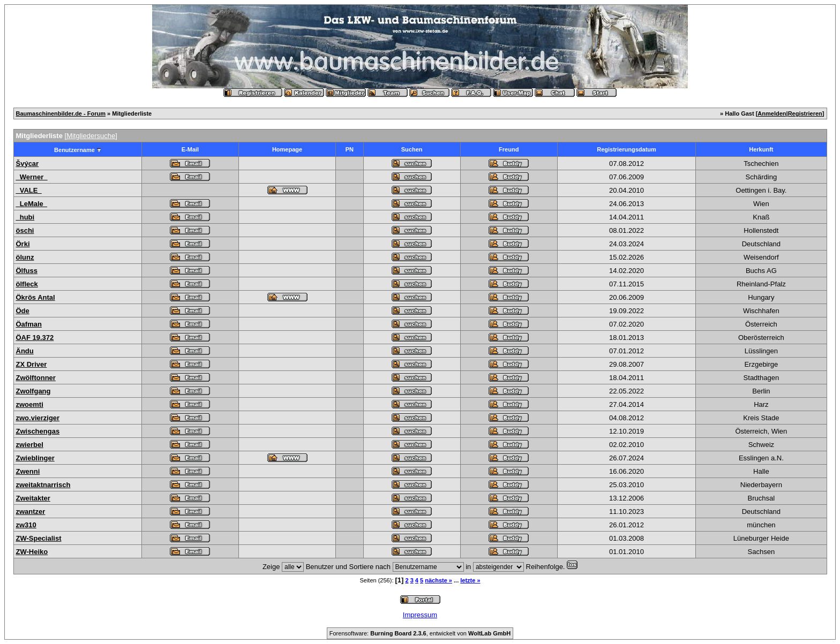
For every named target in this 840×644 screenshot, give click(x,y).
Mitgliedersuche (91, 136)
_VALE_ (29, 190)
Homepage (287, 149)
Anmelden (772, 113)
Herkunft (761, 149)
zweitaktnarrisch (43, 485)
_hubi (25, 217)
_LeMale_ (32, 204)
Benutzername (74, 150)
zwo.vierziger (38, 418)
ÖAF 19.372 (35, 338)
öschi (25, 230)
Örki (23, 244)
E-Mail (190, 149)
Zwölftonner (36, 378)
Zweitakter (33, 498)
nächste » (438, 580)
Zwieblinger (35, 458)
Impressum (420, 615)
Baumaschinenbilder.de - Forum (61, 113)
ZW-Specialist (39, 538)
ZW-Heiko (32, 552)
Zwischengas (38, 431)
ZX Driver (32, 364)
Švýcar (28, 164)
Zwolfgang (33, 391)
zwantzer (31, 512)
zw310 (26, 525)
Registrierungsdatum (627, 149)
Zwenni (28, 471)
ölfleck (27, 284)
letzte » (470, 580)
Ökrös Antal (36, 297)
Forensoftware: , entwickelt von (420, 633)
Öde (23, 311)
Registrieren (805, 113)
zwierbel (30, 445)
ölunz (25, 257)
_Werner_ (32, 177)
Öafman (29, 324)
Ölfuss (27, 271)
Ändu (25, 351)
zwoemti (30, 404)
